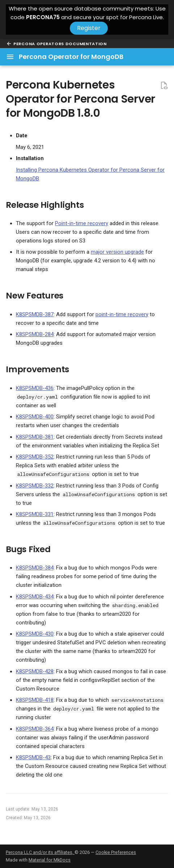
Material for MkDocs (50, 860)
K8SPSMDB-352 (35, 457)
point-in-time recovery (122, 314)
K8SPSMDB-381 (35, 437)
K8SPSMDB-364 (35, 729)
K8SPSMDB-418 (35, 700)
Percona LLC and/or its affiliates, (40, 852)
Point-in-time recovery (82, 223)
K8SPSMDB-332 (35, 486)
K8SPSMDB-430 (35, 634)
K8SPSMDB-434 (35, 597)
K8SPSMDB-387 (35, 314)
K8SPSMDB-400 (35, 417)
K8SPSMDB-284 (35, 334)
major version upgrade (117, 252)
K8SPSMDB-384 (35, 568)
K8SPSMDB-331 (35, 514)
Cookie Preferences (116, 852)
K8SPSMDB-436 (35, 388)
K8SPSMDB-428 (35, 671)
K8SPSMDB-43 (33, 757)
